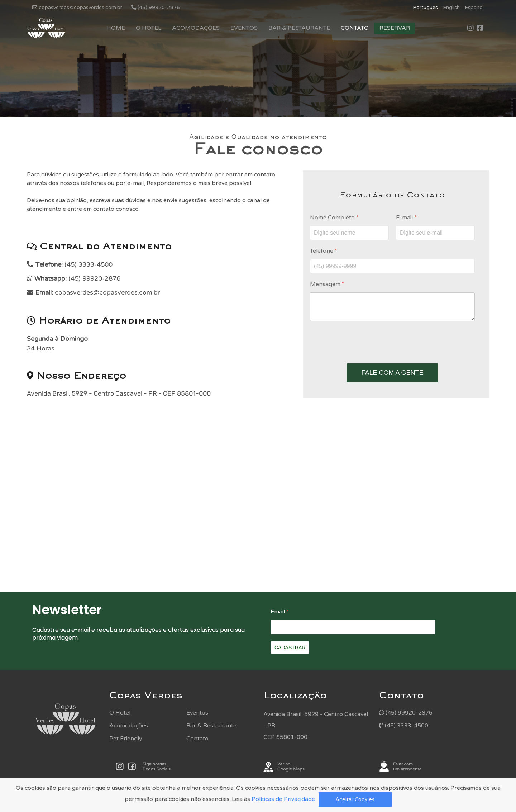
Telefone (324, 251)
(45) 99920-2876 (406, 713)
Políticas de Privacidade (283, 799)
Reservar (395, 28)
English (451, 7)
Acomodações (196, 28)
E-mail (406, 218)
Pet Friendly (126, 739)
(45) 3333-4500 (404, 726)
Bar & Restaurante (299, 28)
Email (280, 612)
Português (425, 7)
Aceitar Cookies (355, 799)
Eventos (244, 28)
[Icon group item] (470, 28)
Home (116, 28)
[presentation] (392, 342)
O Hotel (149, 28)
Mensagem (327, 284)
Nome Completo (334, 218)
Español (474, 7)
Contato (355, 28)
